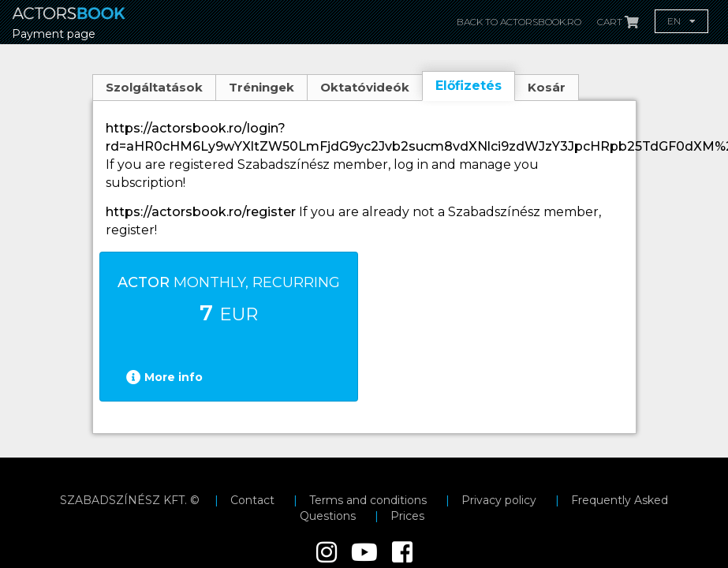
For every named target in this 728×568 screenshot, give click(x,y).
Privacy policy (499, 500)
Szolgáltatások (154, 87)
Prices (407, 516)
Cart (618, 22)
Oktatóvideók (365, 87)
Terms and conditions (368, 500)
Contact (252, 500)
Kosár (547, 87)
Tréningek (261, 87)
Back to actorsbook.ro (519, 22)
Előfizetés (469, 86)
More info (164, 377)
